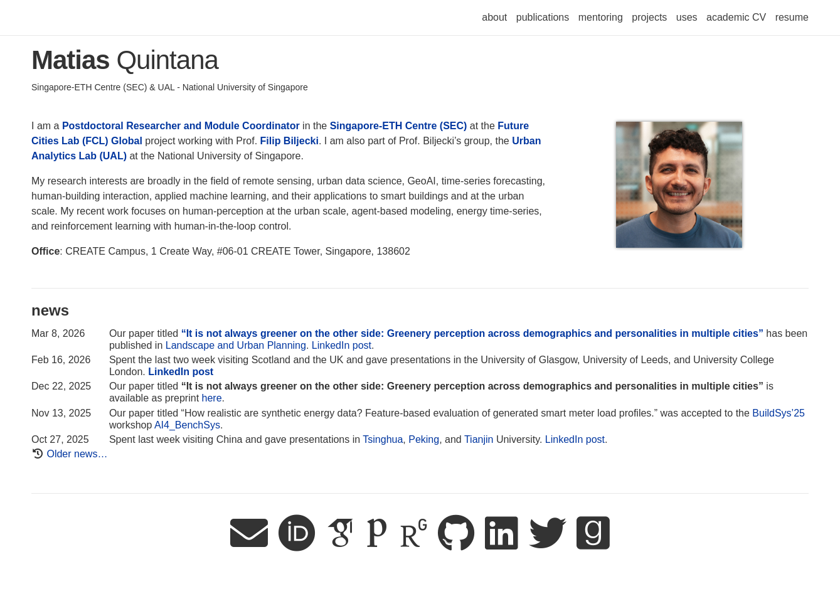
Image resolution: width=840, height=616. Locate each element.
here (212, 398)
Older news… (77, 454)
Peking (424, 439)
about (494, 17)
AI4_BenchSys (187, 425)
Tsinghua (383, 439)
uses (687, 17)
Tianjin (479, 439)
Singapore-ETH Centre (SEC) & (95, 87)
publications (543, 17)
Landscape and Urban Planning (236, 345)
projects (649, 17)
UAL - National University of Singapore (233, 87)
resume (792, 17)
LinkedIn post (342, 345)
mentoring (601, 17)
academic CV (736, 17)
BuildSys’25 (779, 413)
